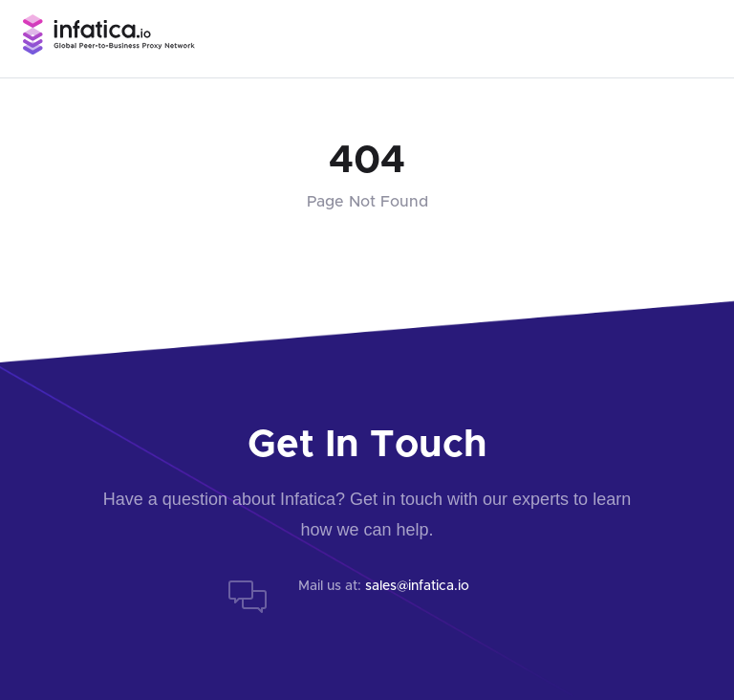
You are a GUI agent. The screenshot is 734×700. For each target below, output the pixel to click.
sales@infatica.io (417, 586)
